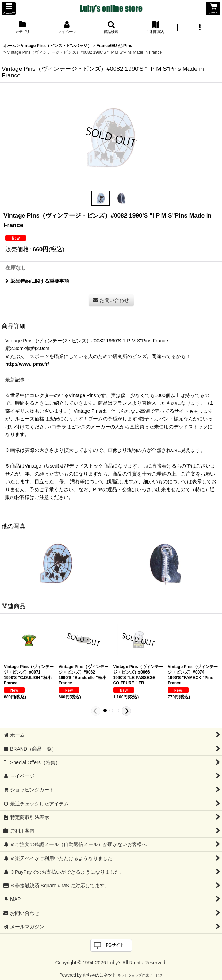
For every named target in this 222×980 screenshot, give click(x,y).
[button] (9, 9)
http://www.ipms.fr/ (27, 364)
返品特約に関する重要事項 (37, 281)
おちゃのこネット (99, 975)
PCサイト (115, 945)
